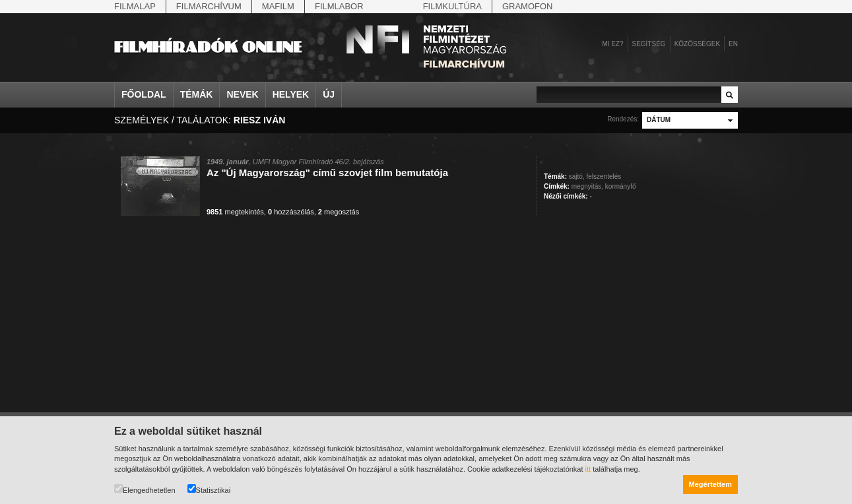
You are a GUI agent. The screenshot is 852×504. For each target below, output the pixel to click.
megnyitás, (587, 186)
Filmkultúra (452, 6)
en (733, 44)
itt (588, 469)
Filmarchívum (209, 6)
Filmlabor (339, 6)
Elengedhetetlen (145, 489)
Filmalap (135, 6)
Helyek (291, 94)
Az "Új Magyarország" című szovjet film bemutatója (327, 173)
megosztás (339, 212)
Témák (197, 94)
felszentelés (604, 176)
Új (329, 94)
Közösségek (697, 44)
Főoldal (144, 94)
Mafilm (278, 6)
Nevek (242, 94)
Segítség (649, 44)
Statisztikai (209, 489)
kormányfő (621, 186)
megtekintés (235, 212)
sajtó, (577, 176)
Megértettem (710, 484)
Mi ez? (612, 44)
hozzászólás (291, 212)
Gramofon (528, 6)
